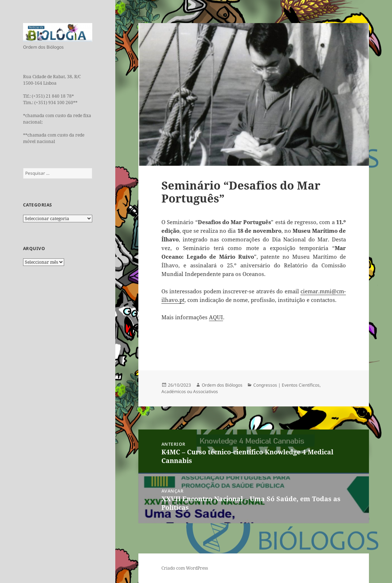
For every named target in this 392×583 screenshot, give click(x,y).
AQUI (216, 317)
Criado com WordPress (185, 568)
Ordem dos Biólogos (222, 385)
